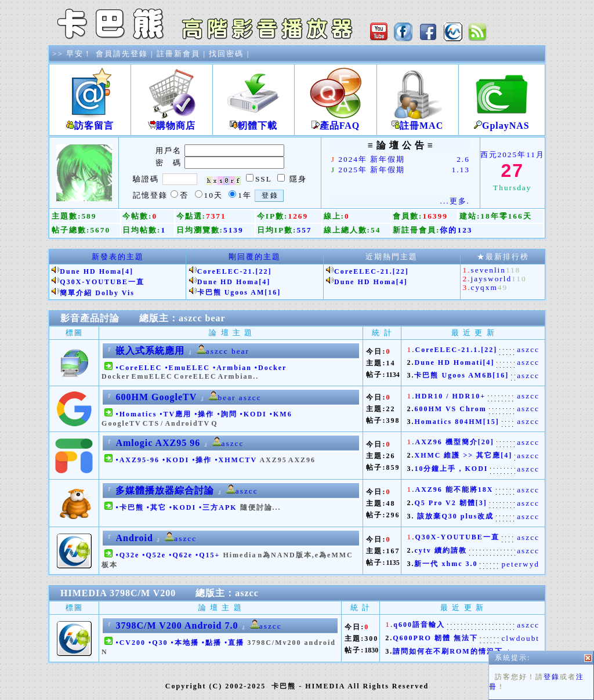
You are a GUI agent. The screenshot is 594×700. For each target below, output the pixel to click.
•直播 (234, 643)
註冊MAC (418, 121)
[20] (486, 442)
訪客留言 (90, 121)
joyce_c (524, 652)
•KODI (253, 414)
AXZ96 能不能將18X (454, 489)
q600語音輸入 (419, 625)
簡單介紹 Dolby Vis (97, 293)
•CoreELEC (139, 368)
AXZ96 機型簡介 (446, 442)
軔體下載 (253, 121)
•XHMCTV (236, 460)
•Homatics (136, 414)
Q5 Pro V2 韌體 (445, 503)
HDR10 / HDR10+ (450, 396)
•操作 (204, 414)
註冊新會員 (178, 54)
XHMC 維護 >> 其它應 (457, 455)
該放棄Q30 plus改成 (454, 516)
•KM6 (281, 414)
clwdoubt (520, 638)
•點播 (212, 643)
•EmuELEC (187, 368)
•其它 (157, 507)
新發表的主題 (118, 257)
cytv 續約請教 (440, 550)
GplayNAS (502, 121)
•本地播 (185, 643)
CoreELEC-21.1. (448, 350)
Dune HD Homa (91, 271)
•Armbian (232, 368)
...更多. (455, 201)
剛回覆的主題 (255, 257)
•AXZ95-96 (137, 460)
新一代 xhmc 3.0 (446, 564)
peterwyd (520, 564)
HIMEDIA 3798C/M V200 (118, 593)
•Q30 (158, 643)
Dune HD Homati (448, 362)
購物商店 (172, 121)
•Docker (271, 368)
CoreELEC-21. (227, 271)
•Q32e (127, 555)
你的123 (456, 230)
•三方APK (218, 507)
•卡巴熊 (129, 507)
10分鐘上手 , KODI (451, 469)
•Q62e (181, 555)
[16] (273, 292)
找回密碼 (226, 54)
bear (215, 318)
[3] (481, 503)
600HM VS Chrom (450, 409)
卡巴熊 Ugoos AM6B (453, 375)
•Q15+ (208, 555)
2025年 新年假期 (372, 170)
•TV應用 (175, 414)
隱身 (298, 179)
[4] (128, 271)
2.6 (463, 159)
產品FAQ (335, 121)
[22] (263, 271)
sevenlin (488, 270)
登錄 (552, 402)
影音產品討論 (90, 318)
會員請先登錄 (122, 54)
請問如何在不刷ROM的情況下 (448, 651)
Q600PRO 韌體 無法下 (435, 638)
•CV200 (131, 643)
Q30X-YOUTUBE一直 (102, 282)
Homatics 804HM (448, 422)
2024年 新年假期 (372, 159)
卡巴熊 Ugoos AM (231, 292)
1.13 (461, 170)
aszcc (191, 318)
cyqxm (484, 287)
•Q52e (154, 555)
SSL (263, 179)
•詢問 (227, 414)
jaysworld (492, 279)
